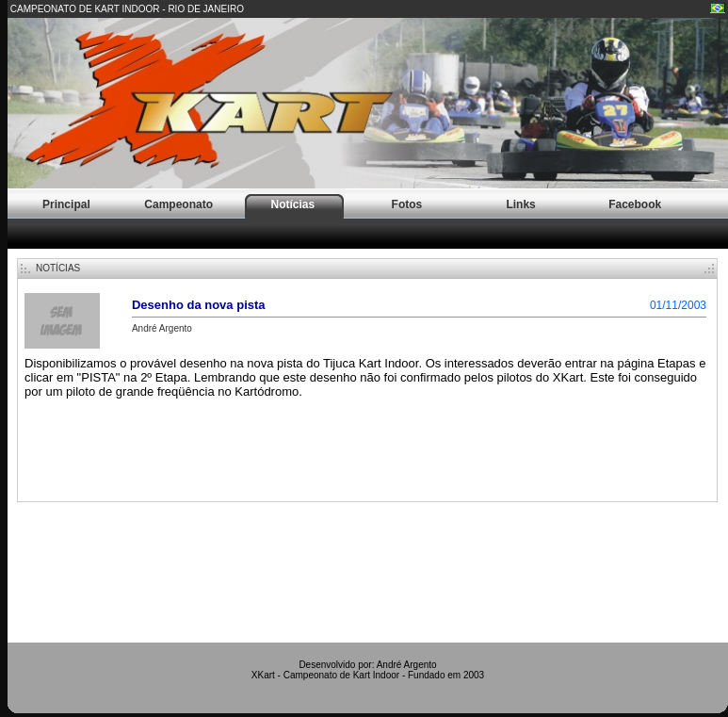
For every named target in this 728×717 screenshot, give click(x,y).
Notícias (292, 204)
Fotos (407, 204)
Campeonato (178, 204)
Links (520, 204)
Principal (66, 204)
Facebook (635, 204)
